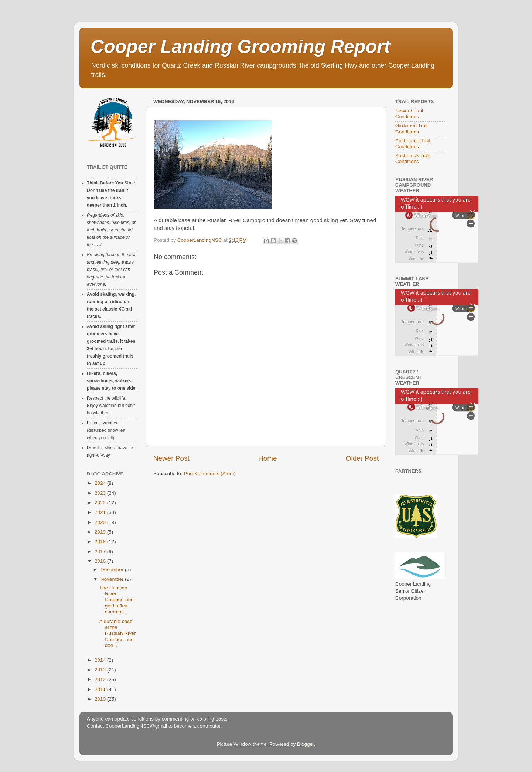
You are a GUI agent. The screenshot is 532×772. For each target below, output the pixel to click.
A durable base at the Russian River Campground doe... (118, 633)
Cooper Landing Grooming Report (240, 47)
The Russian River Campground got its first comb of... (117, 600)
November (113, 579)
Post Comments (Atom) (210, 473)
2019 (101, 532)
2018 (101, 541)
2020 (101, 522)
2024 (101, 483)
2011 (101, 689)
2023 (101, 493)
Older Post (362, 458)
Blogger (306, 744)
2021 (101, 512)
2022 (101, 503)
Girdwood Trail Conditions (411, 128)
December (113, 570)
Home (267, 458)
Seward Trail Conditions (409, 114)
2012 (101, 679)
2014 (101, 660)
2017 (101, 551)
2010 (101, 699)
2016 (101, 561)
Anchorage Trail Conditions (413, 144)
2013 (101, 670)
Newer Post (171, 458)
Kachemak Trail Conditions (412, 158)
